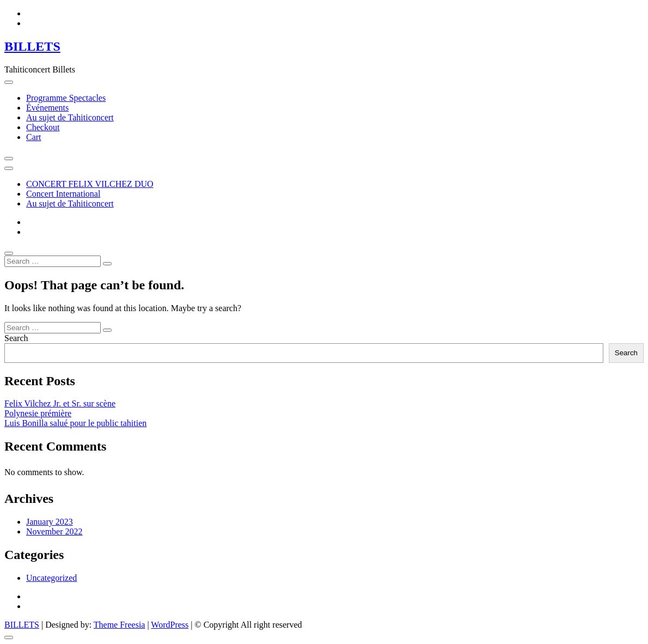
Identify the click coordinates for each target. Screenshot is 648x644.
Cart (34, 137)
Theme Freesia (120, 625)
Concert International (63, 194)
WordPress (170, 625)
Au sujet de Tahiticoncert (70, 117)
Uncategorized (51, 578)
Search (16, 338)
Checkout (43, 127)
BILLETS (32, 46)
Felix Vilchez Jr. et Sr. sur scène (60, 403)
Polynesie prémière (38, 413)
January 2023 (50, 522)
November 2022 (54, 531)
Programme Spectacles (66, 98)
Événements (47, 108)
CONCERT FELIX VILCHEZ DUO (90, 184)
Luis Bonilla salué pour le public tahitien (75, 423)
